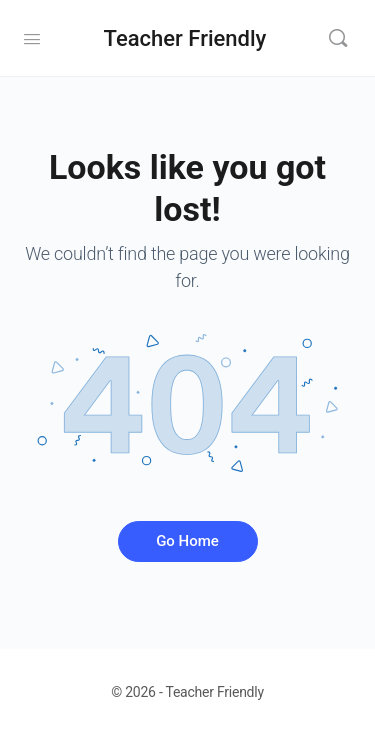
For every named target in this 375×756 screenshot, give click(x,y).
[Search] (338, 38)
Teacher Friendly (185, 38)
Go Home (187, 541)
